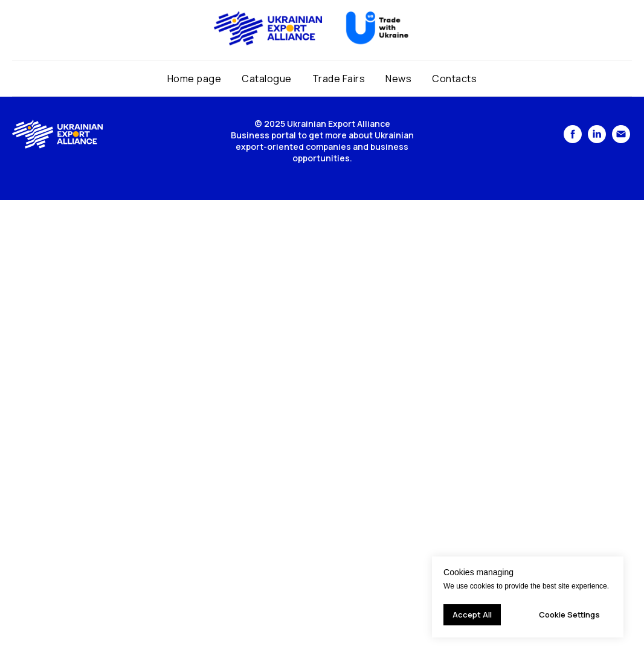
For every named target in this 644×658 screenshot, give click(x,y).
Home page (195, 79)
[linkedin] (597, 140)
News (398, 79)
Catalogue (267, 79)
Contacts (454, 79)
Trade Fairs (339, 79)
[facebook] (573, 140)
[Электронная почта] (621, 140)
